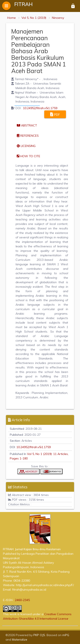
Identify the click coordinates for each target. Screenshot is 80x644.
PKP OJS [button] (39, 635)
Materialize (20, 640)
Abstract (27, 125)
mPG (66, 635)
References (28, 136)
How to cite (29, 156)
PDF (55, 114)
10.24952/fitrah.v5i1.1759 (40, 108)
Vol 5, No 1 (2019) (34, 18)
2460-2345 (22, 600)
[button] (29, 472)
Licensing (26, 146)
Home (11, 18)
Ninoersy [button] (58, 18)
